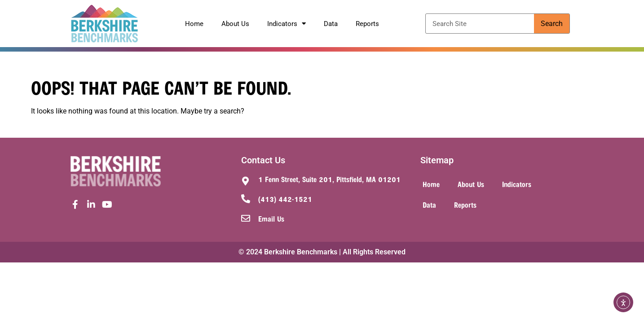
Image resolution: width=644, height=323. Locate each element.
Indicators (287, 24)
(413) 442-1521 (285, 199)
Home (194, 24)
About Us (235, 24)
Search (552, 24)
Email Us (271, 218)
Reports (367, 24)
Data (331, 24)
